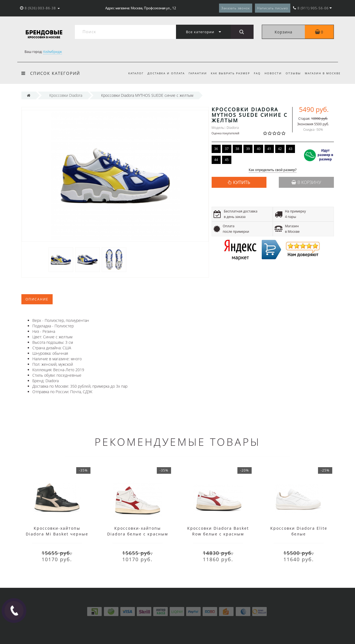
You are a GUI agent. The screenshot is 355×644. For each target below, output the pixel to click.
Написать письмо (273, 8)
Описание (37, 299)
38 (237, 149)
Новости (272, 73)
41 (269, 149)
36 (216, 149)
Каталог (130, 73)
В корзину (306, 182)
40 (259, 149)
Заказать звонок (236, 8)
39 (248, 149)
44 (216, 160)
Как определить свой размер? (273, 170)
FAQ (255, 73)
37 (227, 149)
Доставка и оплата (161, 73)
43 (291, 149)
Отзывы (292, 73)
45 (227, 160)
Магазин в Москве (323, 73)
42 (280, 149)
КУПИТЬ (242, 182)
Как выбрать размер (227, 73)
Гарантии (193, 73)
